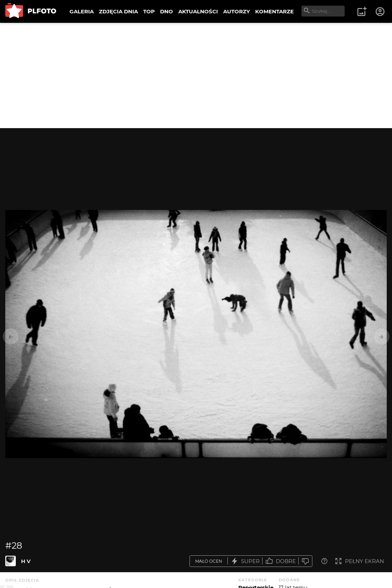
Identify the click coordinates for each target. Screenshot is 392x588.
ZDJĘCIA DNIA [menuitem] (118, 11)
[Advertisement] (196, 75)
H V (26, 561)
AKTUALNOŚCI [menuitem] (198, 11)
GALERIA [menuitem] (82, 11)
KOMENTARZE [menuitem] (274, 11)
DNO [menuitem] (167, 11)
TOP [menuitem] (149, 11)
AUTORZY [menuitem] (237, 11)
